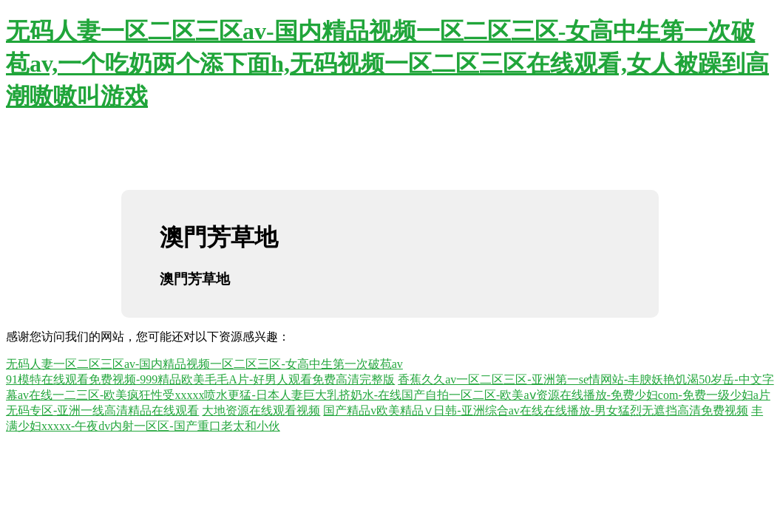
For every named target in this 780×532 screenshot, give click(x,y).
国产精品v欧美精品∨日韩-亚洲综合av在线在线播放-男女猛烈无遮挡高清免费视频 (536, 410)
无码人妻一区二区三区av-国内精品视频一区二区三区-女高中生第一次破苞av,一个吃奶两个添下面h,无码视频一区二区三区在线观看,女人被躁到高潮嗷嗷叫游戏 (387, 64)
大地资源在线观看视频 (261, 410)
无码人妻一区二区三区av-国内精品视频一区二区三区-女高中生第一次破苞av (204, 364)
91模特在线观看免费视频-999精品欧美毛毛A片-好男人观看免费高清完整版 (200, 379)
